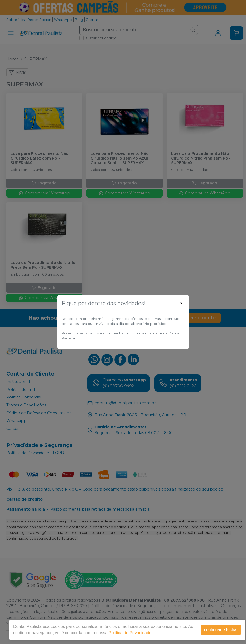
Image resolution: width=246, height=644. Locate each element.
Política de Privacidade (130, 633)
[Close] (181, 303)
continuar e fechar (221, 630)
